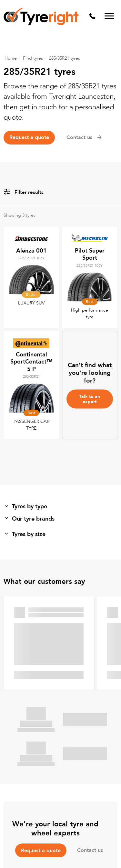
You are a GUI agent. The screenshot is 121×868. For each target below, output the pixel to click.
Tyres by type (25, 507)
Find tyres (33, 58)
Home (11, 58)
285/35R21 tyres (65, 58)
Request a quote (29, 137)
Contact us (85, 137)
